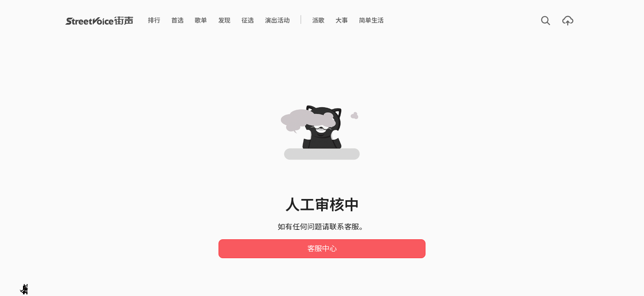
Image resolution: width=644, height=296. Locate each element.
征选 (248, 20)
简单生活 (371, 20)
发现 (224, 20)
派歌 (318, 20)
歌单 (201, 20)
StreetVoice (99, 21)
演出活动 (277, 20)
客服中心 (322, 249)
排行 (154, 20)
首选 (177, 20)
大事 (342, 20)
